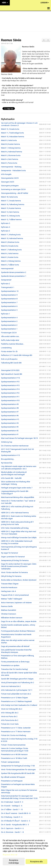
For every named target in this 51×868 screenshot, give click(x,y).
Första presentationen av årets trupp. (16, 662)
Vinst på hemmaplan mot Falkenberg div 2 (18, 683)
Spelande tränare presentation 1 (14, 276)
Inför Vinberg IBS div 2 (10, 713)
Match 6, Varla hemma (10, 253)
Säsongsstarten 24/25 (10, 178)
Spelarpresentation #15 (10, 385)
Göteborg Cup (7, 442)
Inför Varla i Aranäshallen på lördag (15, 528)
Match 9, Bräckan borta (10, 242)
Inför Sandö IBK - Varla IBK (11, 478)
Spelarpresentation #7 (10, 412)
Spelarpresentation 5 (9, 310)
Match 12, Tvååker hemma (11, 220)
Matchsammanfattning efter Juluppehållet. (18, 497)
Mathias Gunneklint (9, 610)
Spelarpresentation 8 (9, 299)
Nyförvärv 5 (6, 223)
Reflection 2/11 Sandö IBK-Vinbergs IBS (17, 355)
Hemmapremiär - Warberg (11, 167)
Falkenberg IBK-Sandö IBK (11, 363)
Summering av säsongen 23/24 (13, 189)
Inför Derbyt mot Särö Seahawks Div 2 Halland (19, 705)
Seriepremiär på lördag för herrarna (15, 560)
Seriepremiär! (6, 280)
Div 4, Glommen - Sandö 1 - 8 (12, 832)
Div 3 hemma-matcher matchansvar (15, 446)
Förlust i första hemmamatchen (13, 745)
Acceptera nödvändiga (14, 862)
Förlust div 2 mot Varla (10, 724)
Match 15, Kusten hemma (11, 208)
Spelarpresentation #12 (10, 393)
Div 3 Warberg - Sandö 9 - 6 (12, 817)
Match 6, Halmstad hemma (12, 152)
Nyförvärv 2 (6, 284)
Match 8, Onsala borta (10, 246)
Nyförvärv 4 (6, 227)
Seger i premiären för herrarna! (13, 557)
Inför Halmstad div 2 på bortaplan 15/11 (17, 690)
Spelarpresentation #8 (10, 408)
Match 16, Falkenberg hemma (13, 204)
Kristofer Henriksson (9, 587)
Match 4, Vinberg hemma (11, 261)
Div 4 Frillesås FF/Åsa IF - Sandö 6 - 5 (16, 821)
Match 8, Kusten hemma (10, 144)
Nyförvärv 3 (6, 231)
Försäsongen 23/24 (9, 333)
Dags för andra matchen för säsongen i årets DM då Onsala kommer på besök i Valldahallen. (19, 566)
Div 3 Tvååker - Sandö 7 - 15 (12, 810)
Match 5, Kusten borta (10, 257)
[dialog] (26, 852)
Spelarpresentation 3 (9, 321)
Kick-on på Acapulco (9, 359)
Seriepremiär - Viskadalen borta (13, 171)
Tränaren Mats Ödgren (10, 584)
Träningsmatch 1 (8, 287)
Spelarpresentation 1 (9, 329)
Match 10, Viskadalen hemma (13, 137)
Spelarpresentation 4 (9, 318)
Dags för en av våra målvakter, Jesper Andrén (19, 621)
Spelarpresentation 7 (9, 302)
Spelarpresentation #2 (10, 431)
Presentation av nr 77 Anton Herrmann (16, 732)
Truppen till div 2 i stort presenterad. (15, 595)
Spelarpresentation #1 (10, 434)
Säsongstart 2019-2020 (10, 370)
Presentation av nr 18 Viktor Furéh (14, 758)
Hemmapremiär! (7, 269)
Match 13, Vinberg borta (10, 216)
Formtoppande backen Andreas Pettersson (18, 631)
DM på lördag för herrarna (11, 576)
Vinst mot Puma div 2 (9, 716)
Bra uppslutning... (8, 459)
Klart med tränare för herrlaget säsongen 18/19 (19, 438)
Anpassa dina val (10, 855)
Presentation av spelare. (10, 665)
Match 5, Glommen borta (11, 155)
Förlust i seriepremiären (10, 762)
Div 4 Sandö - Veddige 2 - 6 (12, 806)
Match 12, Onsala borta (10, 129)
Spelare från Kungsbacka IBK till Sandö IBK (18, 773)
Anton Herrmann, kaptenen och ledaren (16, 603)
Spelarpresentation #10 (10, 400)
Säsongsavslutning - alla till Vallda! (15, 193)
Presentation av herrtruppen (12, 781)
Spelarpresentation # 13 (10, 455)
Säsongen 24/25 (8, 182)
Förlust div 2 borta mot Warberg (14, 735)
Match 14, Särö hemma (10, 212)
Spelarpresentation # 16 (10, 378)
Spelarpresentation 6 (9, 306)
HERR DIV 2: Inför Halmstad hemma (15, 513)
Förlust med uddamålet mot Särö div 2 (16, 694)
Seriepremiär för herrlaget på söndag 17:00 (18, 766)
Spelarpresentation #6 (10, 416)
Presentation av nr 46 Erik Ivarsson (14, 754)
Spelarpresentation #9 (10, 404)
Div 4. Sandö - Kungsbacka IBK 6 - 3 (15, 825)
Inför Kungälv (6, 174)
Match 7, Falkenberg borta (11, 250)
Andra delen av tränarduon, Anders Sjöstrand (19, 580)
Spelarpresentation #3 (10, 427)
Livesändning (6, 348)
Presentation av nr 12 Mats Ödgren (14, 698)
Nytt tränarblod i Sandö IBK (12, 374)
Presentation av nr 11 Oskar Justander (16, 728)
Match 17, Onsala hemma (11, 201)
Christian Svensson (9, 614)
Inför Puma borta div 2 (10, 720)
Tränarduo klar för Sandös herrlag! (14, 669)
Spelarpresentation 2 (9, 325)
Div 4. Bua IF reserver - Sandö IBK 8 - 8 (16, 813)
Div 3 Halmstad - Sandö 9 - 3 (12, 802)
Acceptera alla (36, 862)
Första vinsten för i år (9, 351)
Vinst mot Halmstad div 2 (11, 686)
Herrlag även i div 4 (8, 591)
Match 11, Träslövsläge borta (12, 133)
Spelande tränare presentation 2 (14, 272)
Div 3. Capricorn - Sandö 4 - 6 (12, 828)
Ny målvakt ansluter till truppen (13, 777)
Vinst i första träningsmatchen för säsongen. (19, 770)
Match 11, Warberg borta (11, 235)
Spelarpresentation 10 (10, 291)
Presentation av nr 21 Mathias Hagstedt (16, 701)
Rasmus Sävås (11, 40)
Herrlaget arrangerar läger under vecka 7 (17, 488)
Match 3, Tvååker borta (10, 265)
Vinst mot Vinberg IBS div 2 (12, 709)
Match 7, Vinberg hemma (11, 148)
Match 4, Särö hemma (10, 159)
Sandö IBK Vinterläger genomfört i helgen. (17, 679)
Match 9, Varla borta (9, 140)
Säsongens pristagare (10, 186)
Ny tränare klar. (7, 463)
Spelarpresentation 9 (9, 295)
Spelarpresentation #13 (10, 382)
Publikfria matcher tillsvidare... (13, 344)
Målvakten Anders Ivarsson (12, 618)
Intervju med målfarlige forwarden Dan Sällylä (19, 538)
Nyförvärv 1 (6, 314)
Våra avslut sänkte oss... (11, 336)
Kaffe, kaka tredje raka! (10, 340)
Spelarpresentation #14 (10, 389)
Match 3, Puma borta (9, 163)
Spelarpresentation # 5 (10, 419)
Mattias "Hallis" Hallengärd (12, 599)
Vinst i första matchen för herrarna (14, 572)
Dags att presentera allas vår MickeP (15, 646)
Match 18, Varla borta (9, 197)
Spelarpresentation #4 (10, 423)
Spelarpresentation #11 (10, 397)
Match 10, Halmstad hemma (12, 238)
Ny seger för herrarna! (10, 553)
